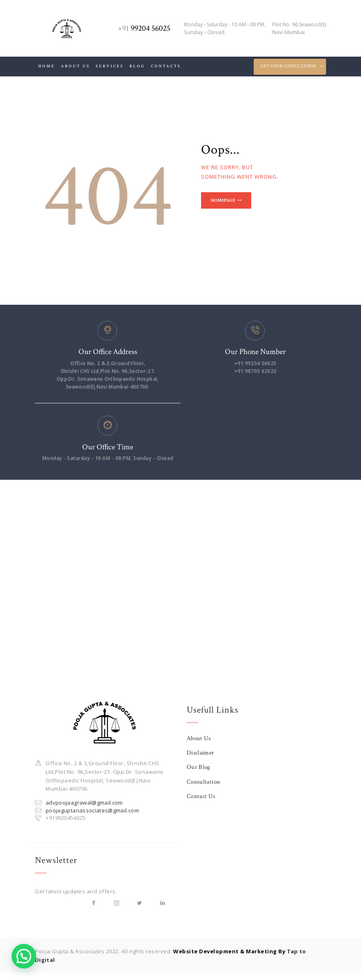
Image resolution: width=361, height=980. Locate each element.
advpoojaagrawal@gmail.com (85, 803)
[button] (24, 956)
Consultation (204, 782)
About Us (199, 738)
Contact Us (201, 796)
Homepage (226, 202)
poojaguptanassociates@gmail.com (93, 810)
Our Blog (199, 767)
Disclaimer (201, 753)
